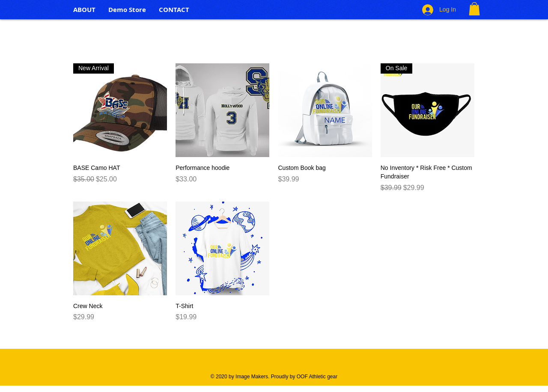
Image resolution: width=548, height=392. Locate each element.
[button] (474, 9)
